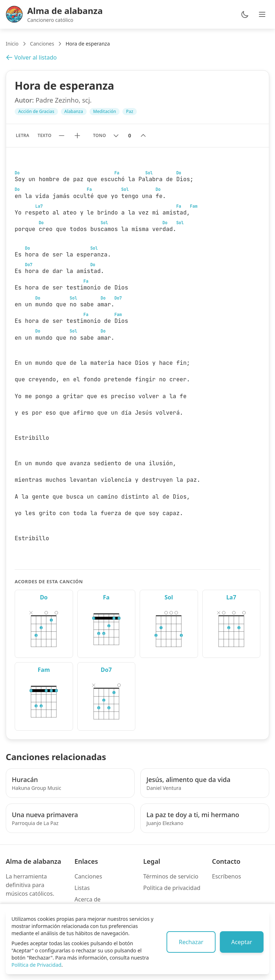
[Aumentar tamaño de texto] (77, 136)
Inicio (12, 44)
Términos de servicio (171, 876)
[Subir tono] (143, 136)
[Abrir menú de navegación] (262, 14)
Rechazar (191, 942)
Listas (82, 888)
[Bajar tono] (116, 136)
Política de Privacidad (36, 965)
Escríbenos (226, 876)
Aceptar (242, 942)
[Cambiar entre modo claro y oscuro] (245, 14)
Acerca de (88, 899)
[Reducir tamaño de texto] (62, 136)
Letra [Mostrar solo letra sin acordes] (22, 135)
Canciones (42, 44)
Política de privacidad (172, 888)
